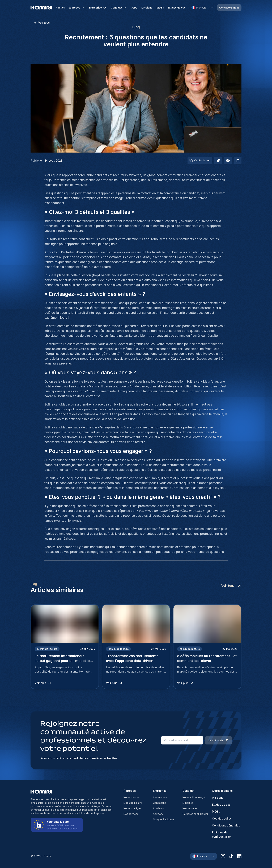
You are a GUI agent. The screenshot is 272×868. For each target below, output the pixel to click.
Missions (147, 8)
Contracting (160, 803)
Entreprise (98, 8)
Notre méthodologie (194, 797)
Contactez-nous (229, 8)
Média (160, 8)
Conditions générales (226, 825)
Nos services (131, 814)
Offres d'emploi (222, 791)
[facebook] (228, 161)
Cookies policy (222, 818)
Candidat (119, 8)
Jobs (134, 8)
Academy (158, 808)
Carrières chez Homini (195, 814)
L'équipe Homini (133, 803)
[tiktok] (231, 856)
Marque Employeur (164, 819)
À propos (77, 8)
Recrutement (160, 797)
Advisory (158, 814)
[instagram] (223, 856)
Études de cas (177, 8)
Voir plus (43, 683)
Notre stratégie (132, 808)
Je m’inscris (218, 740)
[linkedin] (239, 856)
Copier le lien (200, 161)
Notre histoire (131, 797)
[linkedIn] (238, 161)
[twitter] (218, 161)
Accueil (60, 8)
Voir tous (42, 23)
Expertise (188, 803)
